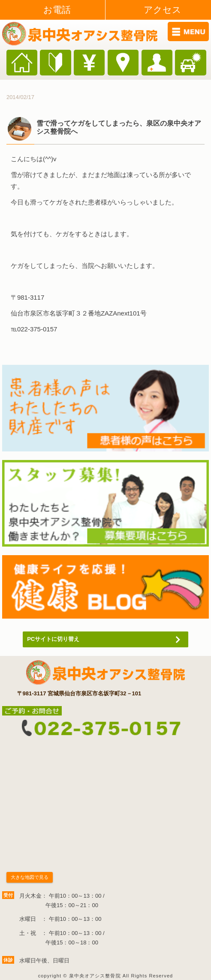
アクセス (163, 10)
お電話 (57, 10)
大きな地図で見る (30, 877)
